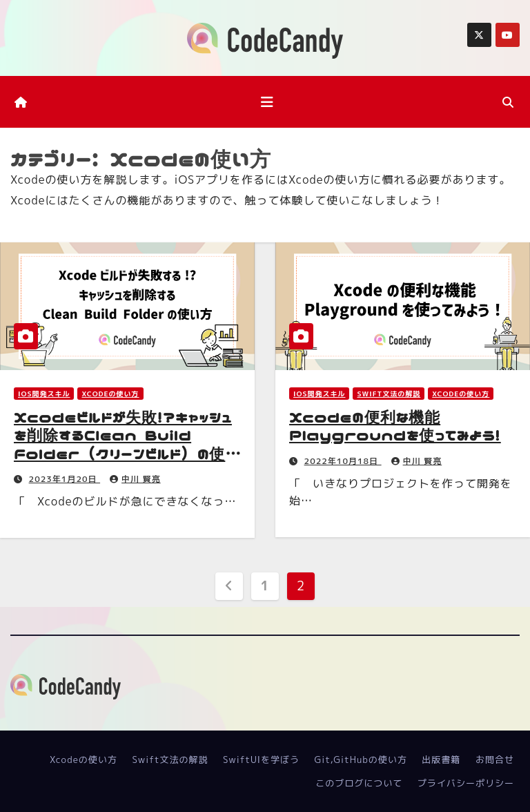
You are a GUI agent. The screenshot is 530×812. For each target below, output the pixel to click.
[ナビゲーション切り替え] (267, 102)
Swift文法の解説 (389, 394)
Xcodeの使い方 (110, 394)
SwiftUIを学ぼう (261, 760)
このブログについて (359, 783)
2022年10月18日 (343, 461)
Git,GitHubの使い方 (361, 760)
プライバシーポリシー (466, 783)
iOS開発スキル (44, 394)
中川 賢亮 (135, 479)
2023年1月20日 (65, 479)
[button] (508, 102)
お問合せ (495, 760)
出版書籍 (441, 760)
